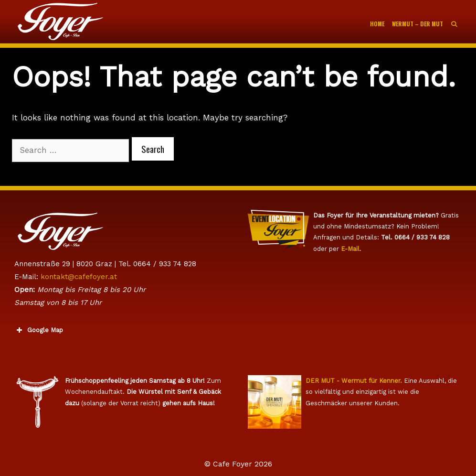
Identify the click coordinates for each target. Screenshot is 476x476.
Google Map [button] (39, 330)
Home (377, 24)
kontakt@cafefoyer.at (79, 277)
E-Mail (350, 249)
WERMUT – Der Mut (418, 24)
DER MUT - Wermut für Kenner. (354, 381)
